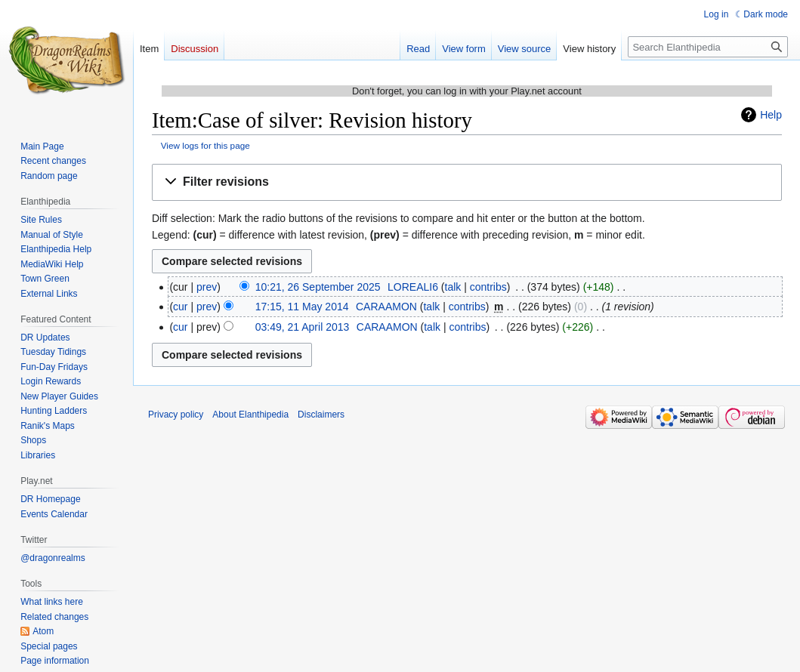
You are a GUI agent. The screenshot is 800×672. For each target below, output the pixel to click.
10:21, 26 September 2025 (318, 287)
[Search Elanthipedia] (708, 47)
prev (207, 287)
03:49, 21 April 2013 (303, 327)
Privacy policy (176, 415)
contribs (488, 287)
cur (180, 307)
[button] (467, 182)
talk (453, 287)
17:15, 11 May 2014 (302, 307)
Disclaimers (321, 415)
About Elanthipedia (250, 415)
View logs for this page (205, 145)
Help (771, 115)
